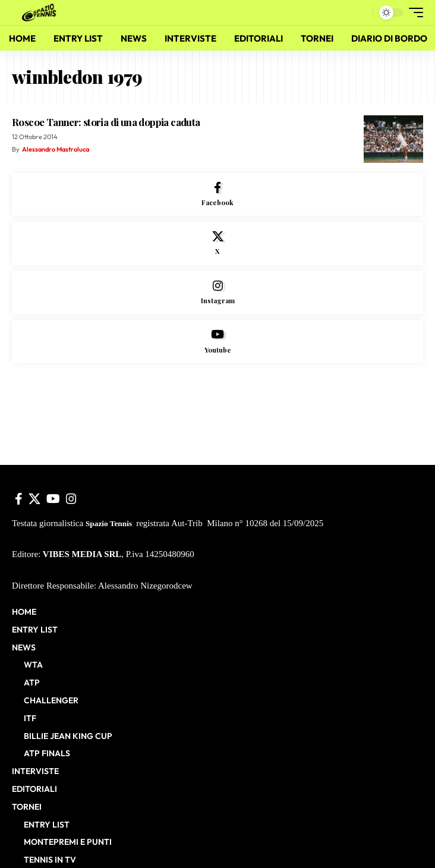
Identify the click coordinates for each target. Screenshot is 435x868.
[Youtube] (218, 342)
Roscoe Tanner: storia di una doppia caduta (106, 122)
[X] (218, 243)
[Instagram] (218, 293)
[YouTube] (53, 499)
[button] (361, 13)
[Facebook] (218, 195)
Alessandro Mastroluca (56, 149)
